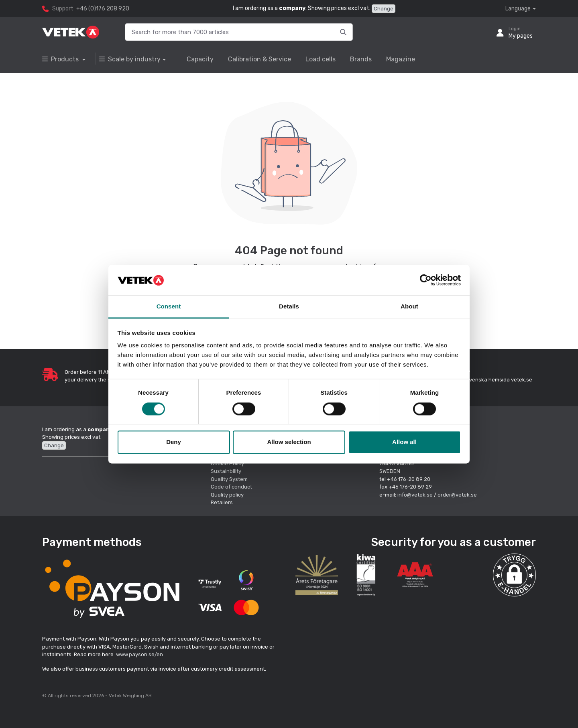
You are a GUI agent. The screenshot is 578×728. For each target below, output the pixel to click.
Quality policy (227, 495)
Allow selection (289, 442)
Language (518, 9)
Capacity (200, 59)
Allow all (404, 442)
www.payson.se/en (139, 654)
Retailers (222, 502)
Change (384, 9)
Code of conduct (231, 487)
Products (61, 59)
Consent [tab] (169, 307)
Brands (361, 59)
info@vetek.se (415, 495)
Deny (174, 442)
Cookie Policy (227, 463)
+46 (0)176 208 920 (103, 9)
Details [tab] (289, 307)
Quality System (229, 479)
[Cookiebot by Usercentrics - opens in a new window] (426, 280)
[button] (514, 575)
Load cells (321, 59)
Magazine (401, 59)
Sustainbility (227, 471)
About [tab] (409, 307)
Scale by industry (130, 59)
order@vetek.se (457, 495)
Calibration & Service (259, 59)
